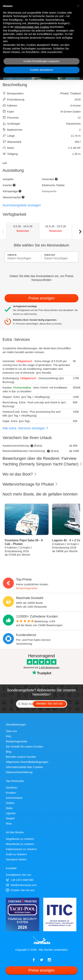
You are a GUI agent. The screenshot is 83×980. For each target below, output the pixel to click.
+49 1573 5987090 (20, 880)
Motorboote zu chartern (20, 844)
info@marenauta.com (21, 885)
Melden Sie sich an (50, 704)
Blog (9, 752)
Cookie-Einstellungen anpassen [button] (41, 61)
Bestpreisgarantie (27, 588)
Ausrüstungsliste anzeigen (22, 205)
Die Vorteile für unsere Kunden (24, 746)
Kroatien (11, 793)
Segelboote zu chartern (20, 839)
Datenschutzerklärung (19, 772)
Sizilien (10, 803)
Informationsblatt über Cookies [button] (32, 27)
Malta (9, 808)
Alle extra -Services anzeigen (26, 428)
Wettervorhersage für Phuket (30, 484)
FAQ (9, 736)
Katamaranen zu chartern (21, 849)
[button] (78, 6)
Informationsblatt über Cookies (24, 767)
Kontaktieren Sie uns (18, 875)
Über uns (11, 731)
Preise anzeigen (41, 298)
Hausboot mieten (16, 859)
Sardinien (12, 787)
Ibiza (9, 823)
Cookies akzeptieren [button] (41, 70)
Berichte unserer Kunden (21, 757)
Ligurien (11, 813)
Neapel (10, 818)
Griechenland (14, 798)
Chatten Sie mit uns (20, 890)
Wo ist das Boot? (20, 474)
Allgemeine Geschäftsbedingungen (27, 762)
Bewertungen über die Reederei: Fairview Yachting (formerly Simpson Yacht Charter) (43, 461)
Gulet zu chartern (16, 854)
